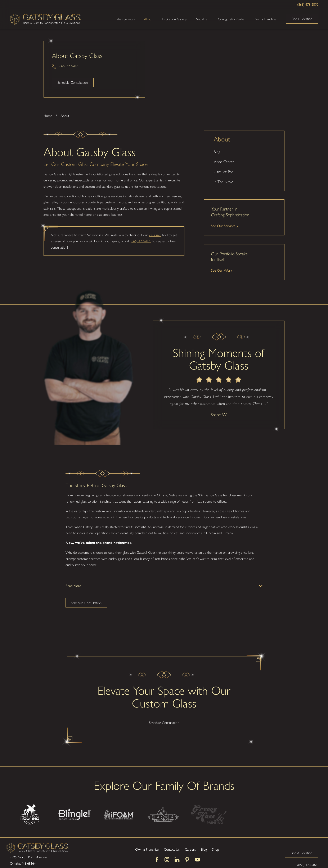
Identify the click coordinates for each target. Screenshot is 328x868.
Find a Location (302, 19)
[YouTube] (197, 851)
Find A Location (302, 844)
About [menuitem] (148, 19)
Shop (215, 841)
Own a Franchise (147, 841)
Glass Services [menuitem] (125, 19)
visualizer (155, 235)
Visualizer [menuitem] (202, 19)
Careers (190, 841)
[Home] (46, 19)
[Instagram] (167, 851)
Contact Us (172, 841)
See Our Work (221, 270)
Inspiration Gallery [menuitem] (174, 19)
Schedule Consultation (73, 82)
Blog (204, 841)
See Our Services (223, 226)
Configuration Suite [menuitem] (231, 19)
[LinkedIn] (177, 851)
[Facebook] (157, 851)
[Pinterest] (187, 851)
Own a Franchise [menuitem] (265, 19)
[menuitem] (244, 152)
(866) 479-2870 (308, 4)
